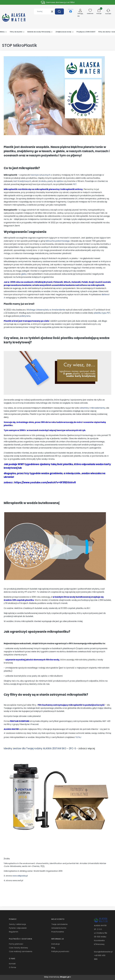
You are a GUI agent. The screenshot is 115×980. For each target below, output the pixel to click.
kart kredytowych (22, 181)
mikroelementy (98, 408)
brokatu (43, 181)
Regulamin (14, 932)
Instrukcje (56, 944)
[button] (59, 11)
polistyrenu (25, 316)
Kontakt (12, 964)
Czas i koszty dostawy (18, 948)
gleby (24, 274)
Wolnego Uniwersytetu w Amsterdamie (46, 310)
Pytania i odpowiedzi (18, 928)
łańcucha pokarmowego (58, 241)
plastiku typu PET (102, 313)
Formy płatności (16, 944)
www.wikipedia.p (20, 876)
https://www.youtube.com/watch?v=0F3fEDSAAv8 (45, 482)
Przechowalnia (58, 932)
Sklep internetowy (57, 977)
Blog (53, 948)
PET (75, 184)
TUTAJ (78, 737)
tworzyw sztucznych (40, 175)
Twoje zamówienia (59, 924)
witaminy (84, 408)
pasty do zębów (55, 181)
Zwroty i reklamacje (17, 924)
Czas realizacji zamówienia (21, 951)
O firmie (13, 967)
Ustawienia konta (59, 928)
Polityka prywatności (60, 951)
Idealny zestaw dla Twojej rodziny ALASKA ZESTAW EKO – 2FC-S (40, 748)
